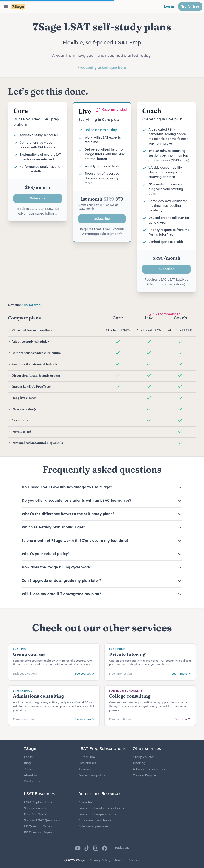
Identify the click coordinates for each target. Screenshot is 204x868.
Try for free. (32, 305)
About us (31, 775)
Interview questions (93, 826)
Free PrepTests (35, 814)
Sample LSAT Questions (42, 820)
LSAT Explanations (38, 802)
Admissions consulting (150, 769)
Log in (169, 6)
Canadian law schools (95, 820)
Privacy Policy (100, 860)
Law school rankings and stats (101, 808)
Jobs (27, 769)
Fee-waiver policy (92, 775)
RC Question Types (38, 832)
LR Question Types (38, 826)
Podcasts (122, 848)
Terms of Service (127, 860)
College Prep (145, 775)
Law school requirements (97, 814)
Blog (27, 763)
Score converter (36, 808)
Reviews (84, 769)
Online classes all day (101, 130)
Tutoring (139, 763)
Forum (29, 757)
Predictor (85, 802)
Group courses (144, 757)
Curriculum (87, 757)
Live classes (87, 763)
